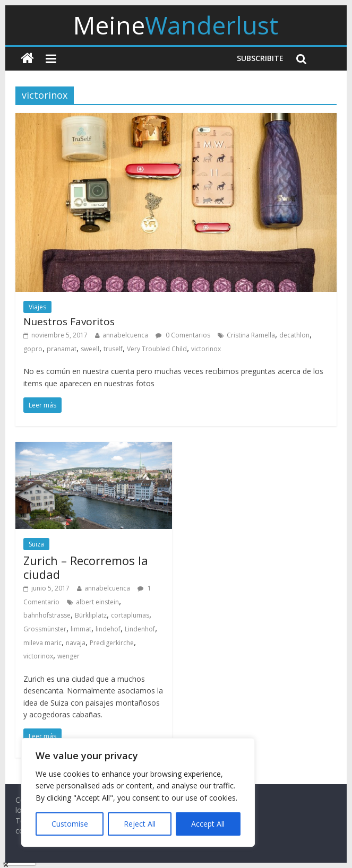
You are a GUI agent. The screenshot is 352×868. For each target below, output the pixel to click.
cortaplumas (130, 615)
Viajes (37, 307)
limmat (81, 629)
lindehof (108, 629)
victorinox (206, 349)
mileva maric (42, 643)
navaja (76, 643)
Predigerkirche (112, 643)
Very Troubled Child (157, 349)
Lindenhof (140, 629)
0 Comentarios (183, 335)
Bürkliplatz (91, 615)
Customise (70, 824)
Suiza (36, 544)
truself (113, 349)
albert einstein (97, 602)
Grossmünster (45, 629)
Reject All (140, 824)
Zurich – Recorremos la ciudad (86, 567)
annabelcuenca (125, 335)
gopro (33, 349)
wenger (68, 656)
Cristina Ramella (251, 335)
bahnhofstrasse (47, 615)
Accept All (208, 824)
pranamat (62, 349)
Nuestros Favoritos (69, 322)
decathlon (294, 335)
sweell (90, 349)
